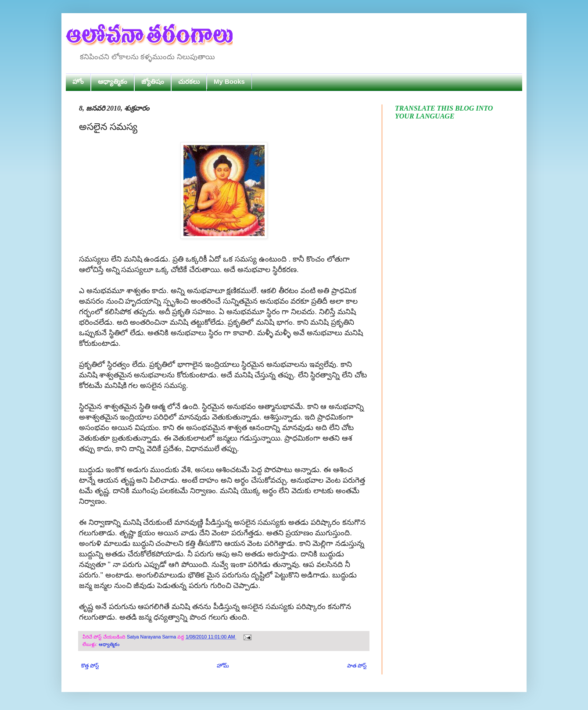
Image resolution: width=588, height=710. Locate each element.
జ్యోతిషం (153, 81)
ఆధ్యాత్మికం (113, 81)
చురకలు (189, 81)
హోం (78, 81)
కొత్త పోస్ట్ (90, 666)
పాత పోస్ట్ (357, 666)
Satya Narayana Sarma (152, 637)
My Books (229, 81)
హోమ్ (223, 666)
